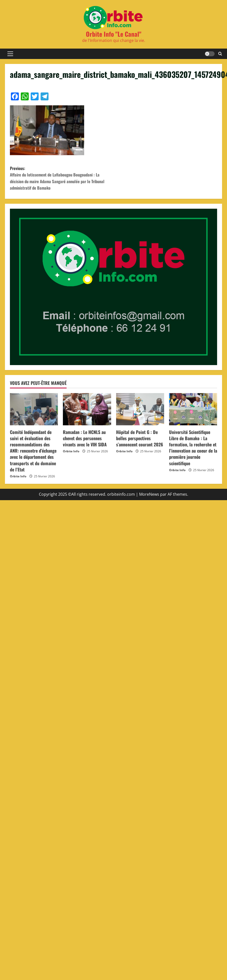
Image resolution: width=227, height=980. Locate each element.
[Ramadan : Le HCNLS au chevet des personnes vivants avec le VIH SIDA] (87, 411)
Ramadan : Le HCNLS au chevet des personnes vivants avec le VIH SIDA (85, 440)
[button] (10, 54)
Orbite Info (18, 478)
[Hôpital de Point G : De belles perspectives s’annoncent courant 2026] (140, 411)
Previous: (62, 179)
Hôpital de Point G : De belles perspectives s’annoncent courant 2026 (140, 440)
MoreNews (149, 497)
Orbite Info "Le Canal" (114, 34)
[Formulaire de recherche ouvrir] (220, 54)
